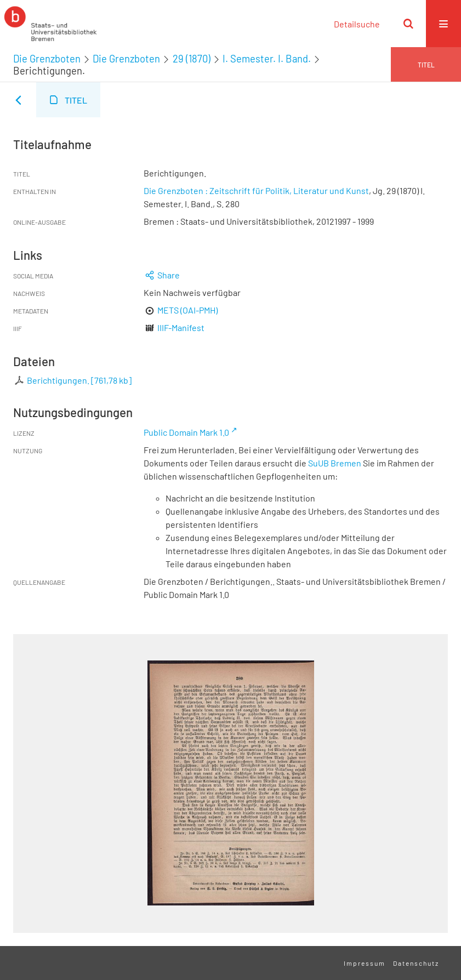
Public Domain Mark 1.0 (186, 432)
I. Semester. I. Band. (267, 59)
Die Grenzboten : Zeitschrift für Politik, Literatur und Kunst (256, 190)
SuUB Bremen (335, 463)
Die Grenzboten (47, 59)
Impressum (365, 963)
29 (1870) (192, 59)
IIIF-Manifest (181, 327)
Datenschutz (416, 963)
